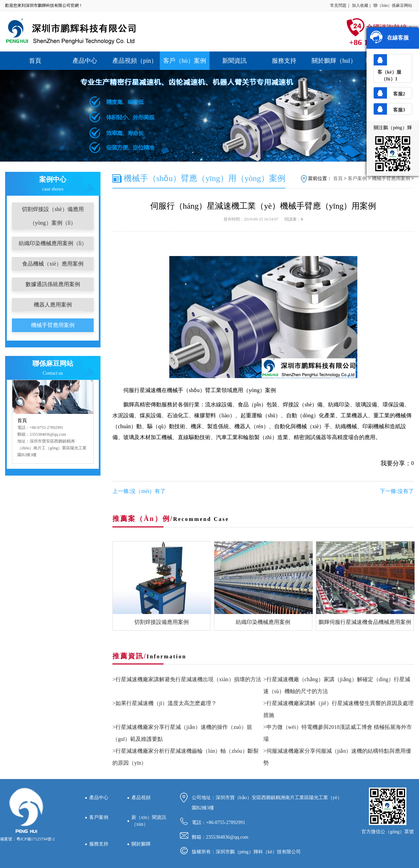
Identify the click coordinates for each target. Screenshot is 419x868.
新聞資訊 (234, 61)
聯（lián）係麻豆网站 (393, 5)
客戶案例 (357, 178)
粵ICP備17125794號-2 (36, 839)
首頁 (35, 61)
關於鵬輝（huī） (334, 61)
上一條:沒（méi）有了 (139, 491)
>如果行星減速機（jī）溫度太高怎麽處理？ (165, 703)
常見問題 (338, 5)
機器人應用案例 (53, 305)
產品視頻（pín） (135, 61)
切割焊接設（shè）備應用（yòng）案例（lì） (53, 216)
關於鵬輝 (141, 844)
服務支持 (284, 61)
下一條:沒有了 (397, 491)
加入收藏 (360, 5)
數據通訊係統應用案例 (53, 284)
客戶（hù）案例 (185, 61)
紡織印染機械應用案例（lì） (53, 243)
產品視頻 (141, 798)
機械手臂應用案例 (53, 325)
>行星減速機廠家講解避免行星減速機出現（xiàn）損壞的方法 (187, 679)
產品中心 (85, 61)
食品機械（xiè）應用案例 (53, 264)
